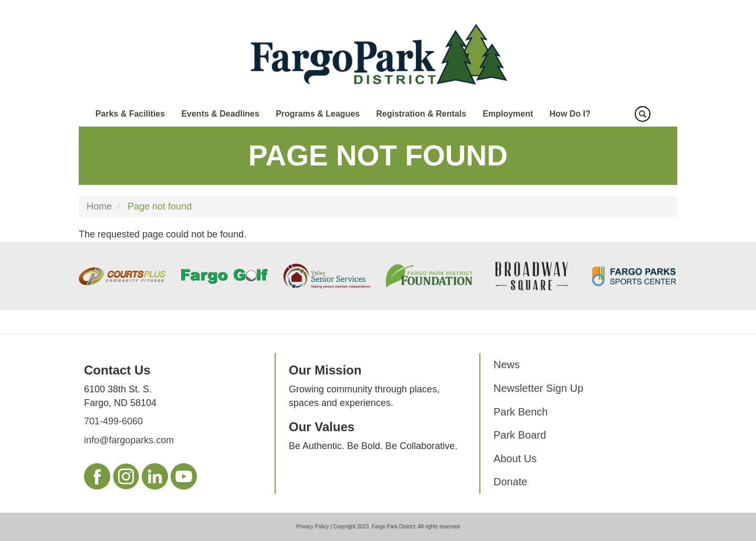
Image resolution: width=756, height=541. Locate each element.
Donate (511, 482)
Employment (508, 114)
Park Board (520, 435)
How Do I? (570, 114)
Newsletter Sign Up (538, 388)
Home (99, 206)
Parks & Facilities (130, 114)
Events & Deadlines (220, 114)
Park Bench (521, 412)
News (507, 365)
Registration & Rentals (421, 114)
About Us (515, 459)
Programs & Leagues (318, 114)
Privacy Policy (312, 527)
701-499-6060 (113, 421)
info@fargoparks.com (129, 440)
